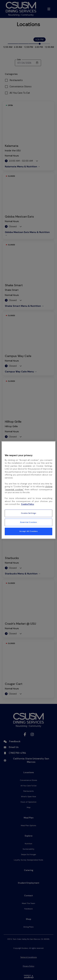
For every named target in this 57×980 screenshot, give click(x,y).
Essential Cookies (29, 522)
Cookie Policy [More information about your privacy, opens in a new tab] (28, 504)
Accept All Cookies (28, 531)
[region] (28, 490)
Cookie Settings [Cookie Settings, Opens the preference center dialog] (29, 513)
